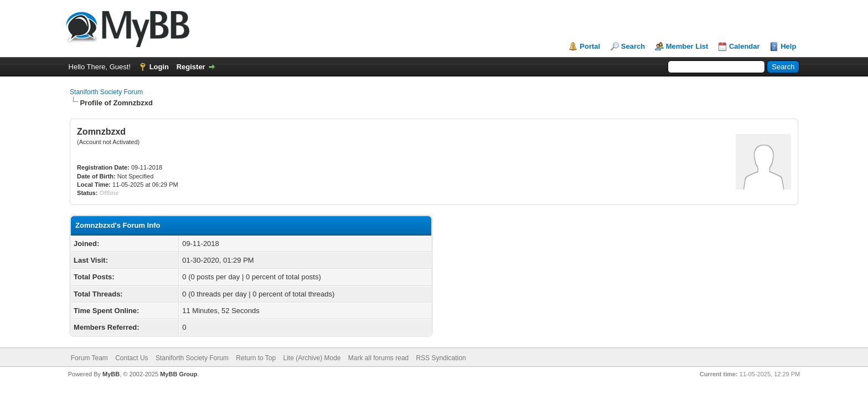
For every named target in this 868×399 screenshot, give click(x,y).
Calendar (745, 46)
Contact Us (131, 358)
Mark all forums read (378, 358)
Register (191, 67)
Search (633, 46)
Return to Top (256, 358)
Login (159, 67)
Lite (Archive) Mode (312, 358)
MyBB (111, 374)
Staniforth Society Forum (106, 92)
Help (788, 46)
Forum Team (89, 358)
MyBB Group (179, 374)
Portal (590, 46)
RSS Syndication (441, 358)
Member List (687, 46)
